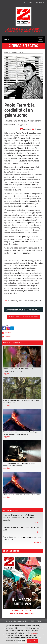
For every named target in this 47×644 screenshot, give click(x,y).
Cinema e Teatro (23, 46)
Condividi (26, 129)
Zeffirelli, (26, 301)
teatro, (32, 301)
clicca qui (34, 633)
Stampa (37, 129)
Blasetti (38, 301)
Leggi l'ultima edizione (22, 611)
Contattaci (7, 333)
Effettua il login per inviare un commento (23, 317)
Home (6, 52)
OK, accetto (32, 641)
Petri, (20, 301)
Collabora (7, 337)
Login (30, 2)
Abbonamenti (39, 2)
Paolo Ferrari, (13, 301)
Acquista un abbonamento (22, 613)
